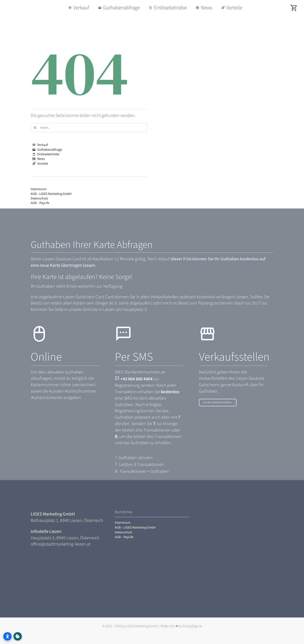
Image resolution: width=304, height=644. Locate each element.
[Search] (35, 128)
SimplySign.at (192, 626)
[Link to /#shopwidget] (294, 8)
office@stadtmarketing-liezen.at (61, 544)
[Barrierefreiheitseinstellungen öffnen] (7, 636)
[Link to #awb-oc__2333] (18, 636)
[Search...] (89, 128)
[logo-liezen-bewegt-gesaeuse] (33, 4)
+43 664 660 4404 (136, 379)
